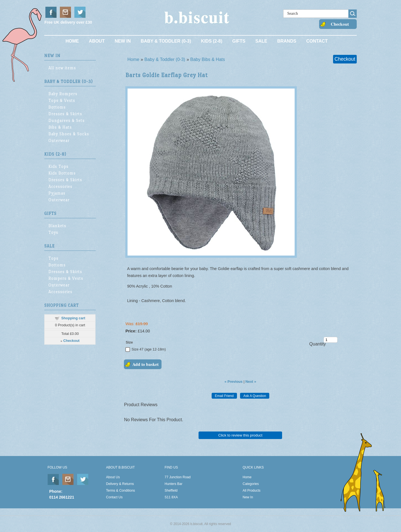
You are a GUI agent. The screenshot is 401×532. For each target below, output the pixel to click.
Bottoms (57, 107)
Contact (317, 41)
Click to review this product (240, 435)
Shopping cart (73, 318)
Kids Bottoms (62, 173)
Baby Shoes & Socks (69, 134)
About (97, 41)
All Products (251, 491)
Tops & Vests (62, 100)
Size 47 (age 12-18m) (149, 349)
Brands (287, 41)
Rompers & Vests (66, 278)
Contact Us (114, 497)
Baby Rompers (63, 94)
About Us (113, 477)
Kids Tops (58, 166)
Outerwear (59, 140)
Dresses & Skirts (65, 114)
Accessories (60, 186)
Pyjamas (57, 193)
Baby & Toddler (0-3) (166, 41)
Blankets (57, 226)
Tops (53, 258)
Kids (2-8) (212, 41)
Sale (261, 41)
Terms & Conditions (121, 491)
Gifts (239, 41)
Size (129, 342)
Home (72, 41)
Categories (251, 484)
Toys (53, 232)
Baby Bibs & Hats (208, 59)
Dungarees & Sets (67, 120)
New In (123, 41)
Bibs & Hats (60, 127)
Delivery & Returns (120, 484)
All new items (62, 68)
